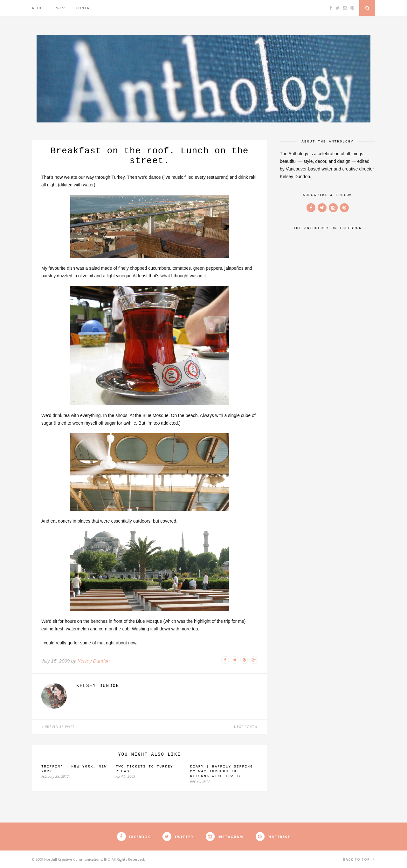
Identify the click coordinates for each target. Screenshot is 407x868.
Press (61, 8)
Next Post (246, 727)
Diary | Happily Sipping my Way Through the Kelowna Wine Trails (222, 771)
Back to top (359, 859)
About (39, 8)
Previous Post (58, 727)
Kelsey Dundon (93, 661)
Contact (85, 8)
